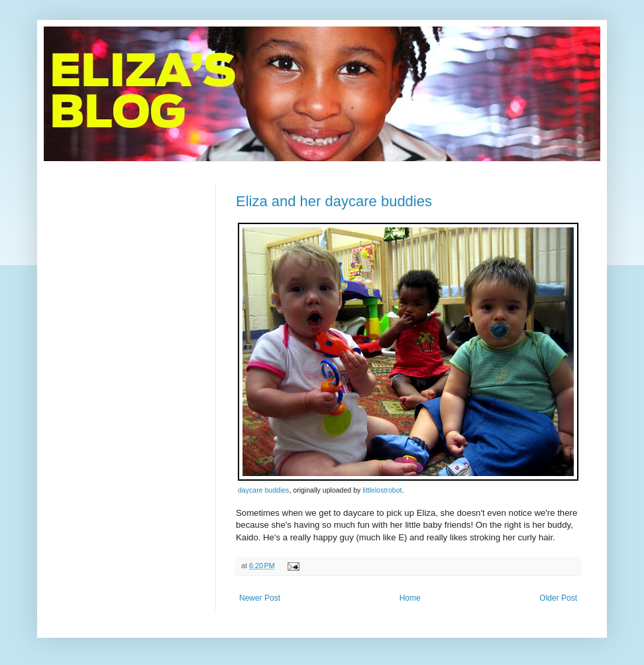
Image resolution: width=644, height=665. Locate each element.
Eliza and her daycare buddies (334, 201)
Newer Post (260, 598)
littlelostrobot (382, 490)
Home (410, 598)
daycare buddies (263, 490)
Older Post (558, 598)
